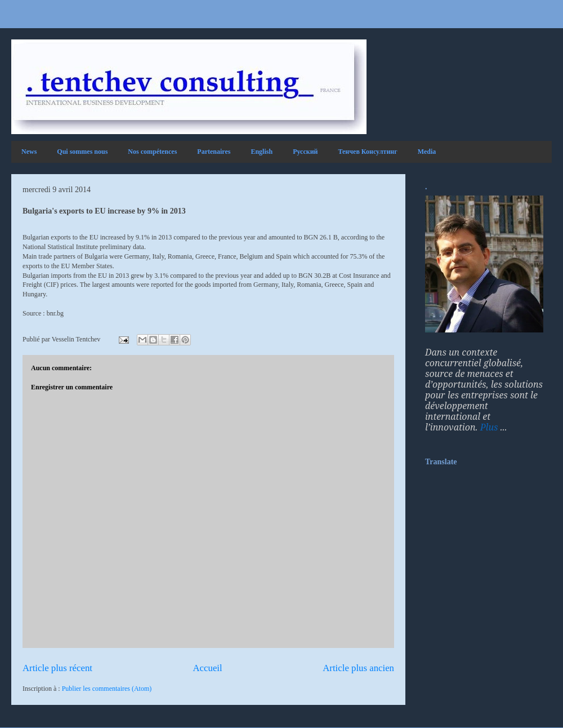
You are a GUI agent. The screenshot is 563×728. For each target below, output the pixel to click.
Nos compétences (152, 152)
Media (427, 152)
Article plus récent (57, 668)
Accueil (208, 668)
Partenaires (214, 152)
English (262, 152)
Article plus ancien (358, 668)
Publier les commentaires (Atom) (107, 689)
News (29, 152)
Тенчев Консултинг (368, 152)
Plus (489, 427)
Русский (305, 152)
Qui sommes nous (82, 152)
